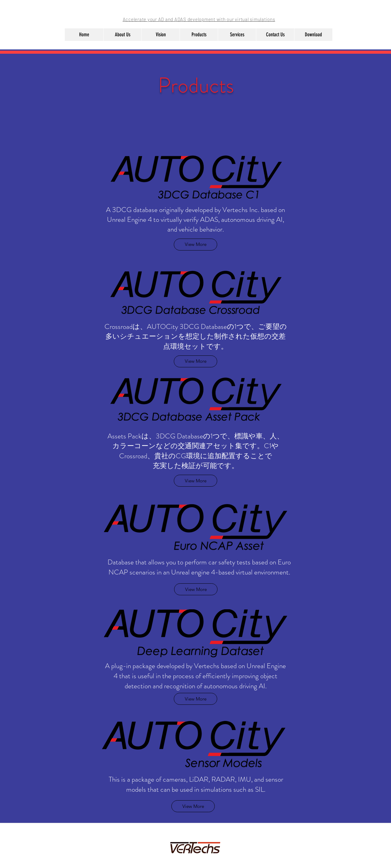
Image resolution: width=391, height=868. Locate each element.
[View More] (195, 481)
